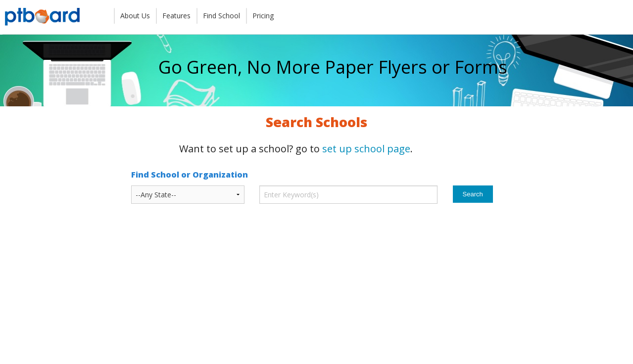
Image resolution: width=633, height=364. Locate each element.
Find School (221, 16)
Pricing (263, 16)
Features (176, 16)
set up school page (366, 149)
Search (473, 194)
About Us (135, 16)
